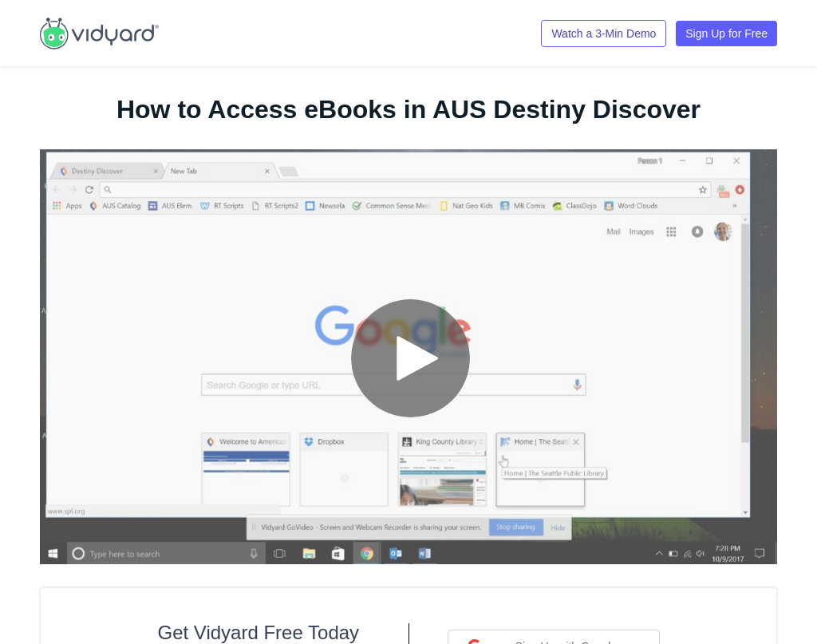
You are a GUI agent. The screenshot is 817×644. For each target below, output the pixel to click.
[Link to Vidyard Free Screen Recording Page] (99, 32)
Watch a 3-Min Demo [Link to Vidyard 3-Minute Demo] (604, 34)
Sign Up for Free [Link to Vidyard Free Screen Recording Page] (726, 34)
